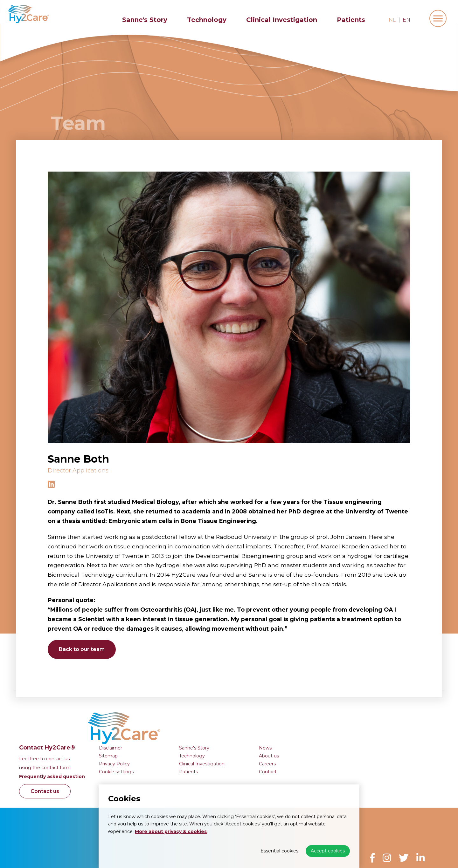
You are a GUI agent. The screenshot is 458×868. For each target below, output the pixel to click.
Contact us (153, 751)
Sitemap (215, 716)
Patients (351, 20)
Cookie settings (223, 732)
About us (375, 716)
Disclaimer (217, 708)
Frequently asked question (159, 736)
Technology (207, 20)
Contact (374, 732)
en (406, 20)
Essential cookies (279, 851)
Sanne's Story (145, 20)
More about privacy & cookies (171, 831)
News (372, 708)
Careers (374, 724)
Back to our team (83, 649)
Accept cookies (328, 851)
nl (392, 20)
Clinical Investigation (282, 20)
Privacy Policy (221, 724)
